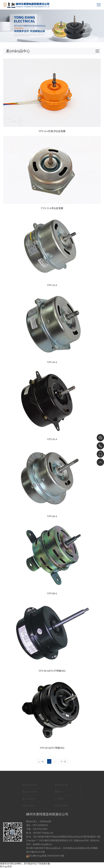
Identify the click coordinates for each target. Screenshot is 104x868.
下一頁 (63, 762)
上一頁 (41, 762)
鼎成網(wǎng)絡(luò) (42, 848)
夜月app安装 (6, 866)
